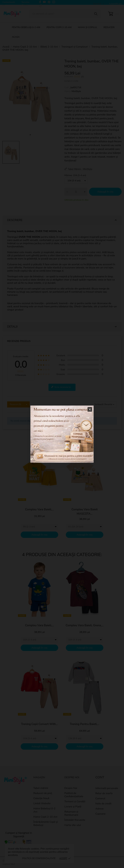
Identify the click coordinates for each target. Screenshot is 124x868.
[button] (79, 419)
